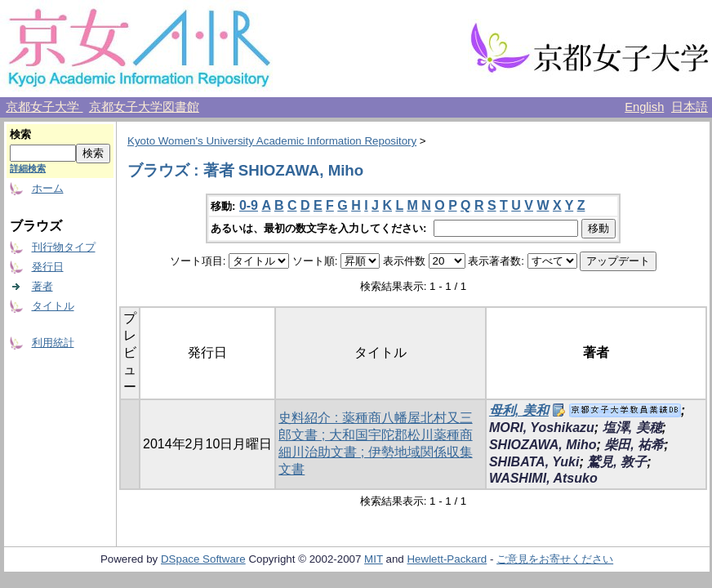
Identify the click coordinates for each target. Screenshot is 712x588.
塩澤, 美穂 (632, 428)
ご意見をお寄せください (555, 559)
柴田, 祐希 (634, 445)
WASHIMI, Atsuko (543, 478)
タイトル (53, 306)
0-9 (249, 205)
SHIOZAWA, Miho (543, 445)
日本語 (690, 107)
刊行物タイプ (64, 247)
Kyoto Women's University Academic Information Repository (272, 141)
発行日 (48, 267)
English (644, 107)
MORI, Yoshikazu (542, 428)
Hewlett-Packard (447, 559)
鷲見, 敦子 (617, 462)
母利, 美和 (519, 410)
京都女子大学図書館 (144, 107)
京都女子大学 (44, 107)
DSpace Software (203, 559)
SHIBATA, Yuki (534, 462)
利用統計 (53, 343)
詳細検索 (28, 168)
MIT (374, 559)
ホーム (48, 188)
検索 (20, 134)
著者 (42, 286)
